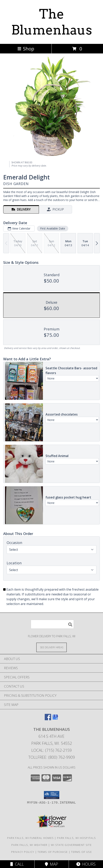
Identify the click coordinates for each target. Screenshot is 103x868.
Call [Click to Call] (17, 864)
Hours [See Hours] (86, 864)
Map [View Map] (51, 864)
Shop (26, 49)
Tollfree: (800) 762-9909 (52, 757)
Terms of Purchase (53, 852)
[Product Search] (52, 624)
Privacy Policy (23, 852)
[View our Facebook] (48, 719)
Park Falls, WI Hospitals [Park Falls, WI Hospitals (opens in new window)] (76, 838)
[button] (52, 795)
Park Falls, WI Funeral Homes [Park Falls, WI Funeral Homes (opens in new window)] (30, 838)
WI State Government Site (71, 845)
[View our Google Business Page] (55, 719)
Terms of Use (81, 852)
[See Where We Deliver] (51, 647)
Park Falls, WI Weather (29, 845)
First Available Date (53, 228)
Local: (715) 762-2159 (51, 750)
